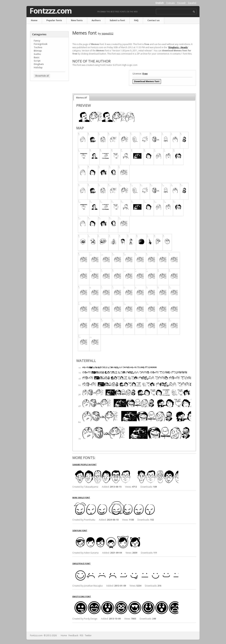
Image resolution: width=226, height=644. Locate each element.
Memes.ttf (81, 98)
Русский (181, 3)
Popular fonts (54, 20)
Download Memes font (147, 81)
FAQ (136, 20)
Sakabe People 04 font (84, 465)
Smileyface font (81, 563)
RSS (81, 635)
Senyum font (80, 530)
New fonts (77, 20)
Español (192, 3)
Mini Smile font (81, 498)
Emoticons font (82, 596)
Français (170, 3)
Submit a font (117, 20)
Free (145, 74)
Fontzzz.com (51, 11)
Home (34, 20)
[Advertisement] (49, 140)
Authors (96, 20)
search (194, 12)
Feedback (73, 635)
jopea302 (108, 33)
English (160, 3)
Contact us (154, 20)
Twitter (88, 635)
